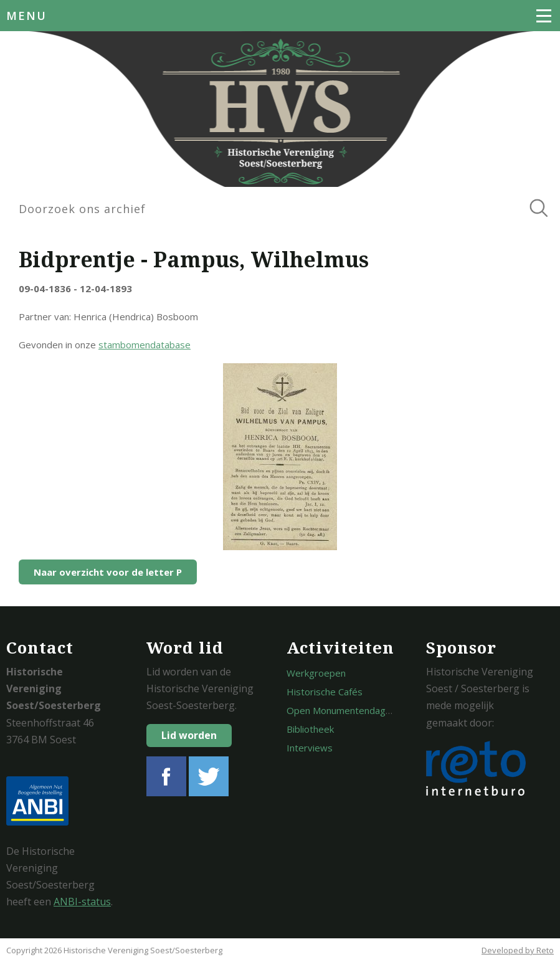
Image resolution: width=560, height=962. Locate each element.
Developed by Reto (518, 950)
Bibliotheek (310, 729)
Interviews (310, 748)
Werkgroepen (316, 673)
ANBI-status (82, 902)
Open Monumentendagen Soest (355, 710)
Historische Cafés (325, 692)
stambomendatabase (145, 345)
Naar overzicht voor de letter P (108, 572)
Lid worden (189, 735)
